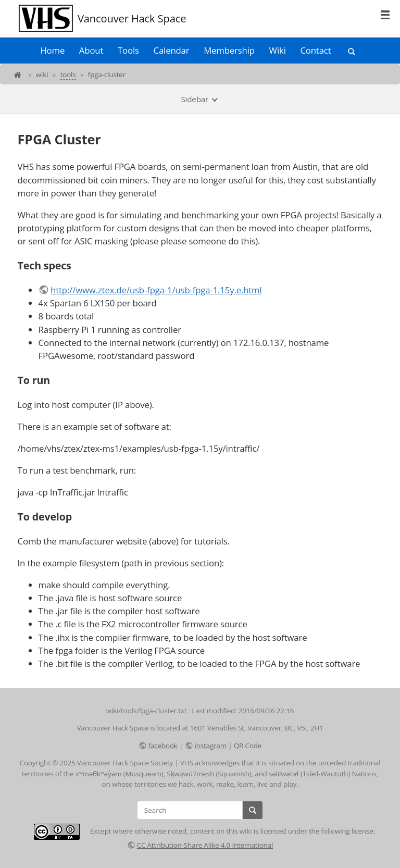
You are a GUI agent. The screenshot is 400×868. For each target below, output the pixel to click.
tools (68, 75)
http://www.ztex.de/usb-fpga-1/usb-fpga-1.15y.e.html (156, 290)
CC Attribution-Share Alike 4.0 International (205, 845)
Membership (229, 50)
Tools (128, 50)
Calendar (172, 50)
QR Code (248, 746)
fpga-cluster (107, 75)
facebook (163, 746)
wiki (42, 75)
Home (52, 50)
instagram (210, 746)
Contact (315, 50)
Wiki (278, 50)
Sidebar (200, 99)
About (91, 50)
